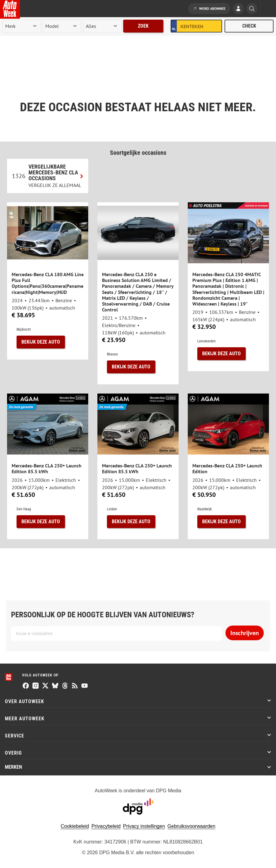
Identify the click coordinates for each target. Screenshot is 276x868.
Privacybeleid (106, 826)
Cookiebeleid (75, 826)
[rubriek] (102, 26)
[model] (62, 26)
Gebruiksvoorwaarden (192, 826)
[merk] (22, 26)
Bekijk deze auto (41, 342)
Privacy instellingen (144, 826)
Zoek (143, 26)
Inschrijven (245, 633)
